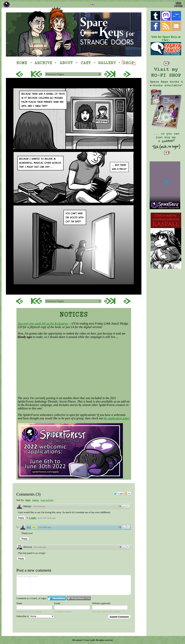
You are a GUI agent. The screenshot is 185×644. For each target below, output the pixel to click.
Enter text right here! (74, 585)
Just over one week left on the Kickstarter (43, 324)
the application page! (117, 418)
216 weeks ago (39, 506)
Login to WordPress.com (79, 598)
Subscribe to (35, 616)
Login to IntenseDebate (57, 598)
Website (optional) (101, 603)
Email (57, 603)
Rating (36, 500)
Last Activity (47, 500)
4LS (29, 527)
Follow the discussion (128, 493)
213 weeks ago (40, 547)
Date (28, 500)
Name (19, 603)
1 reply (33, 518)
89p (34, 527)
